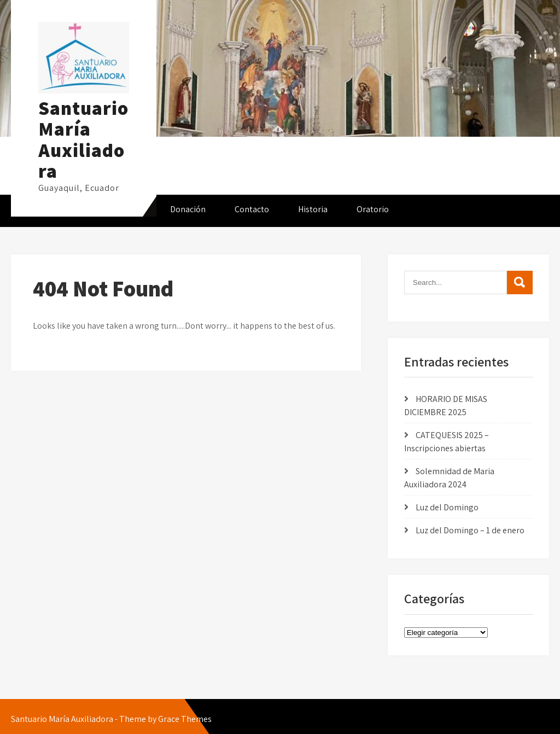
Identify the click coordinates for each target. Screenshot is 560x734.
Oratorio (373, 209)
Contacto (252, 209)
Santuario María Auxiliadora (83, 139)
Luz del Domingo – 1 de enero (470, 530)
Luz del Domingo (447, 507)
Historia (313, 209)
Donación (188, 209)
